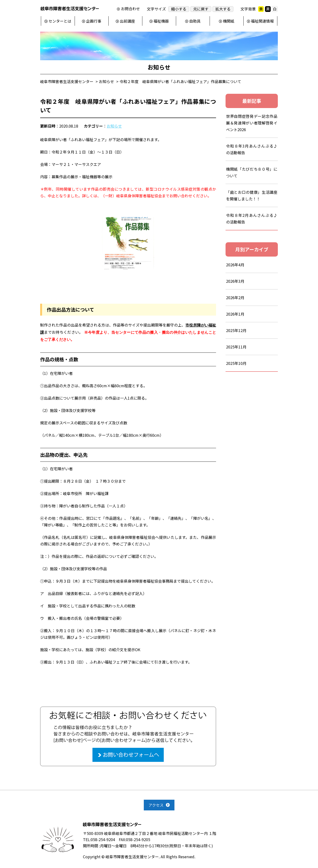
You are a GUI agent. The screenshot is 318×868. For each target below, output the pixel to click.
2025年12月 (236, 330)
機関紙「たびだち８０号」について (252, 172)
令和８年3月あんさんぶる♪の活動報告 (252, 149)
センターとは (60, 21)
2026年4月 (235, 265)
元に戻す (201, 9)
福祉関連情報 (262, 21)
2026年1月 (235, 314)
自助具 (195, 21)
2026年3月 (235, 281)
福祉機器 (161, 21)
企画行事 (94, 21)
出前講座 (127, 21)
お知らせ (114, 126)
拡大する (223, 9)
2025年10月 (236, 363)
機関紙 (229, 21)
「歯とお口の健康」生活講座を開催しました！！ (252, 195)
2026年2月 (235, 298)
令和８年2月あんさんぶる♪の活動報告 (252, 218)
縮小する (179, 9)
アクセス (156, 805)
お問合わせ (130, 9)
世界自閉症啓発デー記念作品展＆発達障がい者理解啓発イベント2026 (252, 123)
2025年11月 (236, 347)
